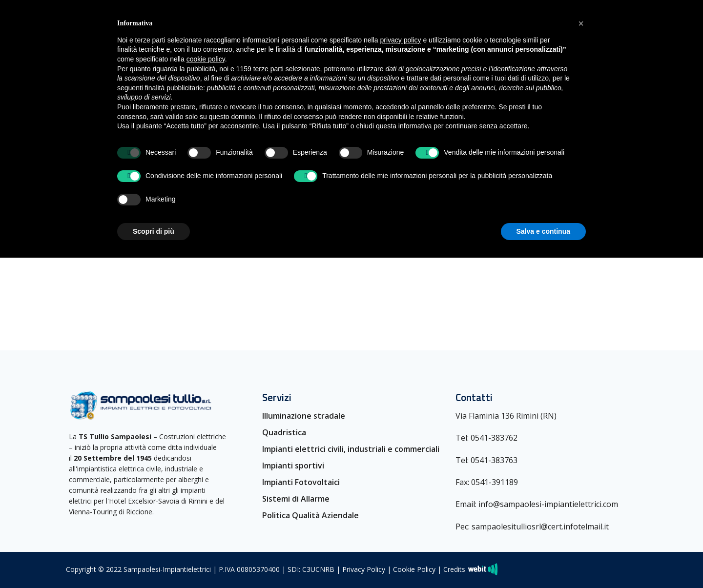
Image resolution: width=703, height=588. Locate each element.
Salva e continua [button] (543, 231)
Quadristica (284, 432)
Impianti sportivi (293, 466)
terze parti (269, 69)
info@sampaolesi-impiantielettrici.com (548, 504)
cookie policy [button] (206, 59)
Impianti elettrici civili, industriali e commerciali (351, 449)
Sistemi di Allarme (296, 499)
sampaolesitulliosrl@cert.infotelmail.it (540, 527)
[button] (581, 23)
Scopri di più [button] (154, 231)
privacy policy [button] (401, 40)
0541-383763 (494, 460)
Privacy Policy (364, 569)
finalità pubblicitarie (174, 88)
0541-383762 (494, 438)
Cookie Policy (414, 569)
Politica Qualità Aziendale (310, 515)
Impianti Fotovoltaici (301, 482)
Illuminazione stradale (304, 416)
